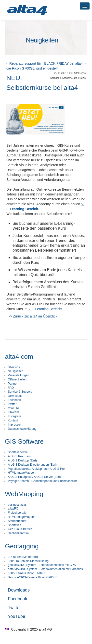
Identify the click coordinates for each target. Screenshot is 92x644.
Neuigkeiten (16, 371)
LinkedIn (13, 412)
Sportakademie (18, 452)
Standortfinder (17, 521)
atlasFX (13, 509)
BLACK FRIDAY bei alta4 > (65, 63)
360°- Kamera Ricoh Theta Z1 (27, 573)
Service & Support (20, 392)
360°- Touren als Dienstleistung (28, 561)
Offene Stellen (17, 379)
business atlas (17, 505)
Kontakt (13, 420)
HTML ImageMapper (21, 473)
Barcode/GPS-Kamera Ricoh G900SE (33, 577)
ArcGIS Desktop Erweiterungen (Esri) (32, 465)
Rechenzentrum (18, 533)
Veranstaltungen (19, 375)
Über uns (14, 367)
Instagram (14, 416)
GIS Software (24, 441)
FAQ (11, 388)
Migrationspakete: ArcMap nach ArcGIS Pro (36, 469)
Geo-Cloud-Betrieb (20, 529)
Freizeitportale (17, 513)
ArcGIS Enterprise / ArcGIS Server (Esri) (34, 477)
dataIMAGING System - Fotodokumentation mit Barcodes (45, 569)
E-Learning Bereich (45, 309)
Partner (13, 384)
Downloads (15, 396)
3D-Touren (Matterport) (23, 557)
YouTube (14, 408)
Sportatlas (14, 525)
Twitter (12, 404)
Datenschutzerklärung (22, 429)
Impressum (15, 425)
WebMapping (24, 494)
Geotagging (22, 546)
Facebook (14, 400)
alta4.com (19, 357)
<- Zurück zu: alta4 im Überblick (33, 316)
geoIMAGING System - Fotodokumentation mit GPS (42, 565)
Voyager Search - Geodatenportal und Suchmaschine (43, 481)
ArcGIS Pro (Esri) (19, 456)
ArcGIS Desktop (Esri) (22, 460)
